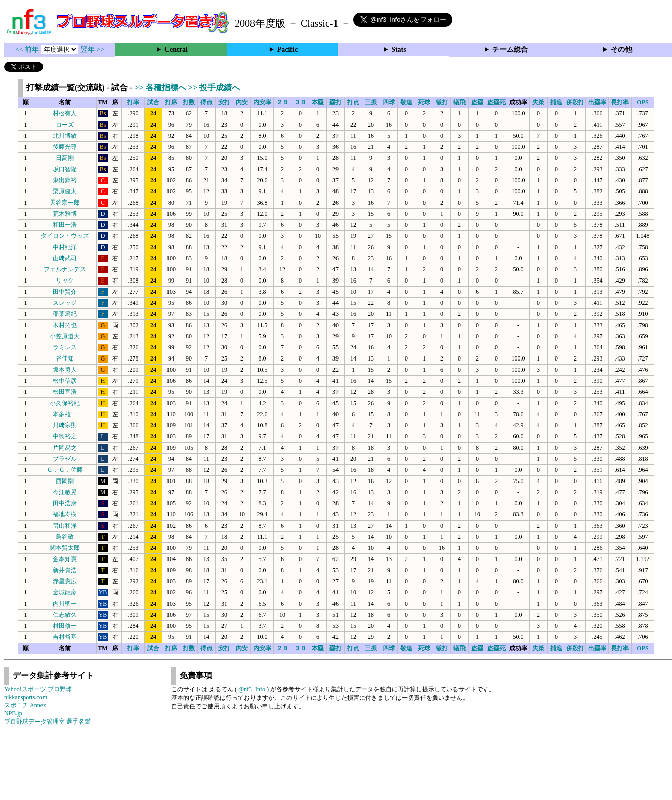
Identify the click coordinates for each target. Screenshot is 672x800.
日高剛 (65, 158)
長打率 (620, 102)
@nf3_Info (252, 689)
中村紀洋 (65, 247)
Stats (399, 49)
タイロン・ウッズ (65, 236)
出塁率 (597, 102)
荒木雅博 (65, 214)
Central (176, 49)
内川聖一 (65, 604)
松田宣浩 (65, 392)
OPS (642, 102)
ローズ (65, 125)
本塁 (318, 102)
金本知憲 (65, 559)
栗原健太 (65, 191)
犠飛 (459, 102)
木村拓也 (65, 325)
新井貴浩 (65, 570)
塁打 (335, 102)
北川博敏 (65, 136)
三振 (371, 102)
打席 (171, 102)
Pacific (287, 49)
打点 (353, 102)
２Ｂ (282, 102)
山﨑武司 (65, 258)
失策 (538, 102)
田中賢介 (65, 292)
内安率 (262, 102)
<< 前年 (28, 49)
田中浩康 (65, 503)
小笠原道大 (65, 336)
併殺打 (575, 102)
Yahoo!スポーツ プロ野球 (38, 689)
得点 (206, 102)
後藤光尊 (65, 147)
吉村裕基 (65, 637)
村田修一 (65, 626)
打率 (133, 102)
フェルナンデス (65, 269)
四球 (389, 102)
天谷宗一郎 (65, 203)
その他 (621, 49)
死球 (424, 102)
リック (65, 281)
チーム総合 (510, 49)
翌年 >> (92, 49)
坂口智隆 (65, 169)
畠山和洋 (65, 526)
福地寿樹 (65, 514)
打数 (189, 102)
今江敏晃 (65, 492)
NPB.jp (13, 713)
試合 (153, 102)
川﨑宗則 (65, 425)
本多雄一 (65, 414)
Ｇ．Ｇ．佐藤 (65, 470)
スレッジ (65, 303)
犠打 (442, 102)
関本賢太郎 (65, 548)
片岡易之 (65, 448)
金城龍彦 (65, 592)
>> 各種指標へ (161, 87)
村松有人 (65, 113)
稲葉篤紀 (65, 314)
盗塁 (477, 102)
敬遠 (406, 102)
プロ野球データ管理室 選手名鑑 (47, 722)
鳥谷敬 (65, 537)
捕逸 (556, 102)
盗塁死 (496, 102)
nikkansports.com (26, 697)
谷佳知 (65, 358)
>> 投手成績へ (214, 87)
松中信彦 (65, 381)
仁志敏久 (65, 615)
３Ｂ (300, 102)
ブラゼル (65, 459)
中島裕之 (65, 436)
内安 (242, 102)
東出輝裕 (65, 180)
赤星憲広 (65, 581)
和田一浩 (65, 225)
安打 (224, 102)
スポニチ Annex (25, 705)
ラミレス (65, 347)
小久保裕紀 (65, 403)
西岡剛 (65, 481)
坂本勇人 (65, 370)
